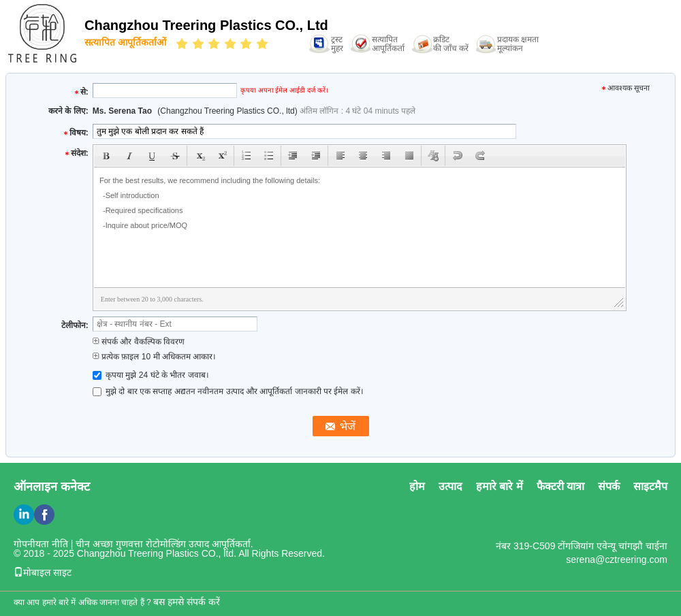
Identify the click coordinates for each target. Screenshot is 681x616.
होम (417, 486)
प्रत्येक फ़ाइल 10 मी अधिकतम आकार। (154, 357)
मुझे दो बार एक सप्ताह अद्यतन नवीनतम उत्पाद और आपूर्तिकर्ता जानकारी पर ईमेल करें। (228, 391)
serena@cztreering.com (617, 560)
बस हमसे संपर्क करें (187, 602)
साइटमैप (650, 486)
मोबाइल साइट (43, 572)
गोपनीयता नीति (41, 544)
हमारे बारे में (500, 486)
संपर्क (609, 486)
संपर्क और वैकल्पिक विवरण (139, 342)
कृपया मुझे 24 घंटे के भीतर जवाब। (151, 375)
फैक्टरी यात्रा (560, 486)
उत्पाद (450, 486)
